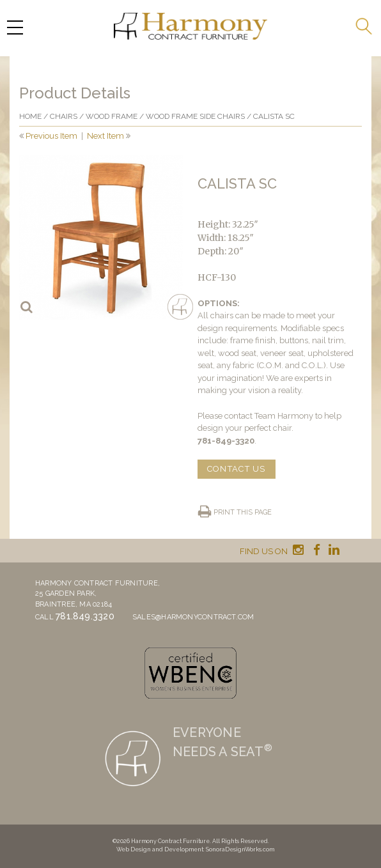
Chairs (64, 116)
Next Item (105, 136)
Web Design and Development (160, 849)
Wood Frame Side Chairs (195, 116)
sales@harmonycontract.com (193, 617)
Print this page (243, 512)
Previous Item (51, 136)
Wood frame (112, 116)
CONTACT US (237, 469)
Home (30, 116)
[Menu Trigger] (15, 27)
